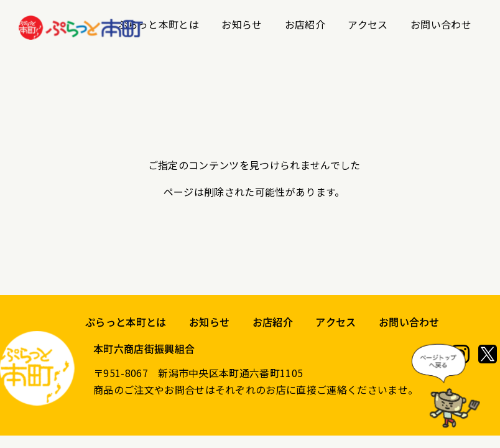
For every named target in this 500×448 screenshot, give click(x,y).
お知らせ (242, 24)
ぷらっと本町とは (158, 24)
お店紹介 (305, 24)
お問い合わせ (441, 24)
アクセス (368, 24)
